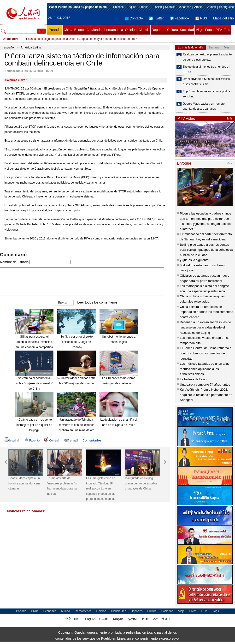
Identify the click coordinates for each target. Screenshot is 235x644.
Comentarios (92, 440)
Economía (82, 30)
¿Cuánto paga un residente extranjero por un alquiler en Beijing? (34, 425)
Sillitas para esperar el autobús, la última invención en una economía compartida (34, 342)
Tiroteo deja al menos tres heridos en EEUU (206, 69)
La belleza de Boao (193, 379)
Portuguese (226, 7)
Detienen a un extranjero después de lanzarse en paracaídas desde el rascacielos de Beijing (205, 327)
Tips (227, 30)
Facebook (179, 18)
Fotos (209, 30)
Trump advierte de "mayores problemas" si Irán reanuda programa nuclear (62, 486)
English (132, 7)
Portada (55, 30)
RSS (201, 18)
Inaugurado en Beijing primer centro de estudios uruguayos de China (141, 483)
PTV (219, 30)
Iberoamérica (113, 30)
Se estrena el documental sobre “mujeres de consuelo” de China (34, 383)
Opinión (131, 30)
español (9, 47)
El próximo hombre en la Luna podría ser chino (206, 94)
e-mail (71, 441)
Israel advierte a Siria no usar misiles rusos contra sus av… (206, 82)
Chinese (118, 7)
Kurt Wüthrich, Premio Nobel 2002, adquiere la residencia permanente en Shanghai (206, 395)
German (211, 7)
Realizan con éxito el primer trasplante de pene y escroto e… (207, 57)
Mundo (97, 30)
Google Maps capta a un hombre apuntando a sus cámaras (24, 483)
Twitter (156, 18)
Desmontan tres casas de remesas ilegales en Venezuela (63, 37)
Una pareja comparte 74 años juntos (205, 385)
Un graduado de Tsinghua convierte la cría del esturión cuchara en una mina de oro (76, 425)
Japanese (185, 7)
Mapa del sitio (223, 18)
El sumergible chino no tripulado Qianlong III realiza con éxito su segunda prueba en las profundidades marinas (101, 489)
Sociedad (187, 30)
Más (230, 119)
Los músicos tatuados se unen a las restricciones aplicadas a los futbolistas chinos (205, 369)
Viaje (199, 30)
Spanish (170, 7)
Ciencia (144, 30)
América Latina (31, 47)
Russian (157, 7)
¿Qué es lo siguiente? (195, 260)
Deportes (158, 30)
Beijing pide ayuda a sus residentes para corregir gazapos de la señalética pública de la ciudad (206, 250)
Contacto (134, 18)
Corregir (52, 441)
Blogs (215, 611)
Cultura (173, 30)
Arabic (198, 7)
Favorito (32, 441)
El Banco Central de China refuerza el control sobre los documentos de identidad (206, 353)
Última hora (11, 39)
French (144, 7)
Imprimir (12, 441)
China (68, 30)
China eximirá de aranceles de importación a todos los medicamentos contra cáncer (206, 312)
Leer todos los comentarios (97, 302)
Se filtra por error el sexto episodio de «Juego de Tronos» (77, 342)
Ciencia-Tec (119, 611)
